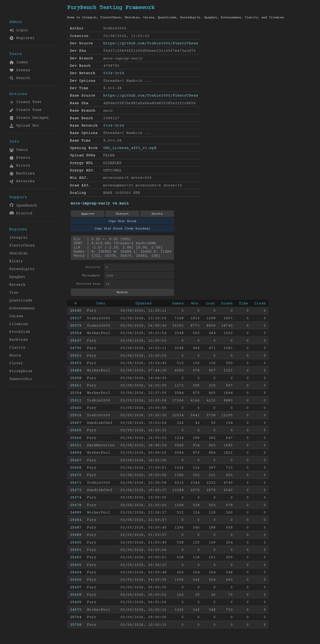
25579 (76, 330)
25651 (76, 360)
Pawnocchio (21, 379)
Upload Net (24, 126)
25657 (76, 428)
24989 (76, 517)
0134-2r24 (114, 73)
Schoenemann (22, 308)
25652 (76, 368)
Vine (14, 293)
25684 (76, 525)
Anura (15, 355)
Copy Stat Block (122, 221)
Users (19, 150)
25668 (76, 472)
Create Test (25, 102)
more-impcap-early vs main (100, 204)
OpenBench (23, 205)
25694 (76, 577)
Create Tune (25, 110)
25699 (76, 607)
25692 (76, 562)
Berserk (17, 285)
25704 (76, 622)
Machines (22, 173)
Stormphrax (21, 371)
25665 (76, 435)
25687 (76, 532)
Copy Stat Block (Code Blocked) (122, 229)
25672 (76, 495)
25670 (76, 480)
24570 (76, 614)
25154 (76, 398)
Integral (19, 238)
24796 (76, 353)
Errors (20, 166)
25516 (76, 420)
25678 (76, 510)
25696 (76, 584)
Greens (20, 70)
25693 (76, 570)
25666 (76, 443)
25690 (76, 547)
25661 (76, 390)
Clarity (17, 348)
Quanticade (21, 301)
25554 (76, 338)
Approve (88, 214)
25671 (76, 487)
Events (20, 158)
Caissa (16, 316)
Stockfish (20, 332)
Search (20, 78)
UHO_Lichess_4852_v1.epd (130, 148)
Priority (93, 272)
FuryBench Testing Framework (111, 8)
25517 (76, 323)
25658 (76, 383)
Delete (157, 214)
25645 (76, 315)
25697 (76, 592)
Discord (21, 213)
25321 (76, 450)
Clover (16, 363)
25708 (76, 629)
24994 (76, 457)
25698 (76, 599)
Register (22, 38)
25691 (76, 555)
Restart (122, 214)
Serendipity (22, 269)
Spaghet (17, 277)
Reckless (19, 340)
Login (19, 30)
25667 (76, 465)
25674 (76, 502)
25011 (76, 405)
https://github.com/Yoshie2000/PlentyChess (151, 43)
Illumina (19, 324)
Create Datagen (29, 118)
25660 (76, 413)
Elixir (16, 261)
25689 (76, 540)
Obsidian (19, 253)
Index (19, 62)
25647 (76, 345)
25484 (76, 375)
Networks (22, 181)
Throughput (91, 280)
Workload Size (88, 289)
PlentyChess (22, 246)
